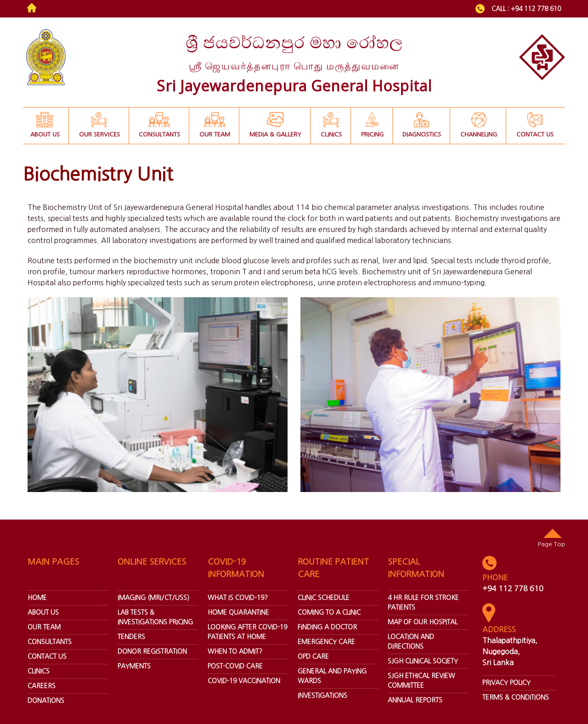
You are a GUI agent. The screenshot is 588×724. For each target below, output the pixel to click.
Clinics (39, 671)
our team (44, 627)
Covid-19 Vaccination (244, 681)
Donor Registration (152, 651)
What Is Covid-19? (238, 598)
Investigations (322, 696)
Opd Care (313, 656)
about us (43, 612)
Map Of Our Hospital (423, 622)
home (37, 598)
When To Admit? (235, 651)
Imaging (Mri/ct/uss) (153, 598)
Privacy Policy (506, 683)
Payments (134, 666)
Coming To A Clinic (329, 612)
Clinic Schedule (324, 598)
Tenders (131, 637)
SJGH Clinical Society (423, 661)
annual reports (415, 700)
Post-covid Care (235, 666)
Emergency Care (326, 642)
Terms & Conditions (516, 697)
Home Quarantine (238, 612)
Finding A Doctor (327, 627)
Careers (42, 686)
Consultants (50, 642)
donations (46, 701)
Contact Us (47, 656)
